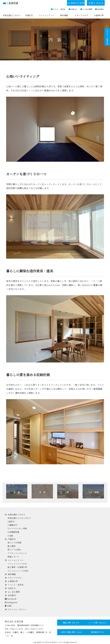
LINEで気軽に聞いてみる (71, 632)
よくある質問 (14, 592)
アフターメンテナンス (17, 553)
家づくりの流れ (14, 550)
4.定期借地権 (13, 532)
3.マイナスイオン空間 (17, 528)
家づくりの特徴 (14, 543)
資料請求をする (97, 632)
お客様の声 (13, 581)
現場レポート (13, 557)
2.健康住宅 (12, 525)
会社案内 (12, 595)
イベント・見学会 (16, 585)
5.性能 (10, 536)
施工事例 (11, 546)
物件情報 (12, 574)
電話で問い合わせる (71, 623)
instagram (11, 602)
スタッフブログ (15, 578)
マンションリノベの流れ (18, 571)
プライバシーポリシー (17, 609)
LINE (9, 606)
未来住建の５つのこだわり (19, 518)
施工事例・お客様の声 (17, 567)
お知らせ (12, 588)
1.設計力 (11, 522)
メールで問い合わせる (97, 623)
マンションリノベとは (17, 564)
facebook (11, 599)
